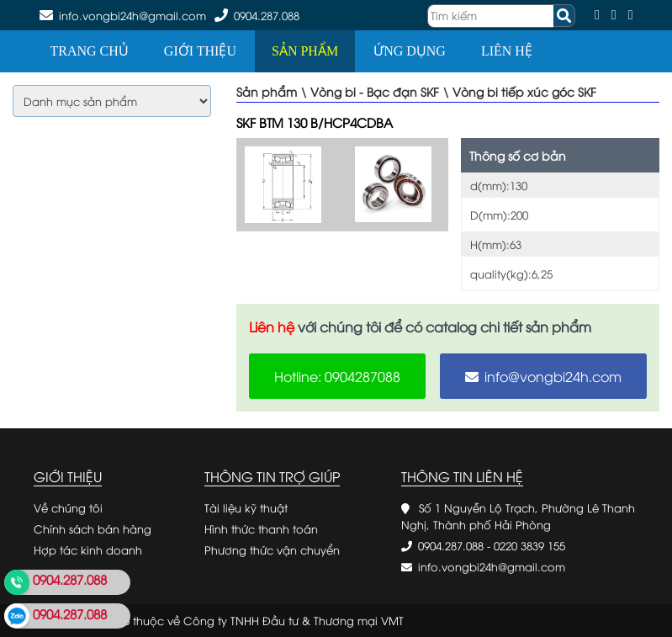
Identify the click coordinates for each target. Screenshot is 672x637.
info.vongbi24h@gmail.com (492, 566)
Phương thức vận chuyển (272, 549)
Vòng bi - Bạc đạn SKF (375, 91)
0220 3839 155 (529, 545)
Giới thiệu (200, 51)
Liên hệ (507, 51)
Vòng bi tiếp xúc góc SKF (524, 91)
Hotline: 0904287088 (337, 376)
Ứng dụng (410, 51)
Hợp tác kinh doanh (88, 549)
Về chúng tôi (68, 507)
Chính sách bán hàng (93, 528)
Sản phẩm (305, 51)
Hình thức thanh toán (261, 528)
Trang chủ (90, 51)
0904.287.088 (267, 15)
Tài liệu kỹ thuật (246, 507)
